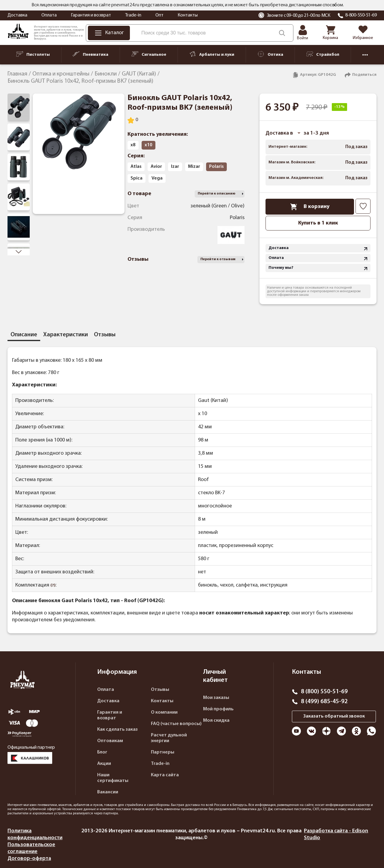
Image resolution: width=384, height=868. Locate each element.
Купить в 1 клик (318, 223)
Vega (157, 178)
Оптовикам (110, 741)
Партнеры (163, 752)
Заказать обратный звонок (334, 716)
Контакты (188, 15)
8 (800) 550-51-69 (324, 692)
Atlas (136, 167)
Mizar (194, 167)
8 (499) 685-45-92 (324, 702)
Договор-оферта (29, 859)
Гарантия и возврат (91, 15)
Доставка (17, 15)
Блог (102, 752)
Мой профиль (218, 709)
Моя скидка (216, 721)
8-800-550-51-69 (361, 15)
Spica (136, 178)
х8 (133, 145)
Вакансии (108, 792)
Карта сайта (165, 775)
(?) (53, 586)
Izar (175, 167)
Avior (156, 167)
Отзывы (160, 690)
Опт (159, 15)
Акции (104, 764)
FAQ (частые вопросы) (176, 724)
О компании (164, 712)
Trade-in (133, 15)
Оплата (49, 15)
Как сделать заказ (117, 730)
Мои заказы (216, 698)
